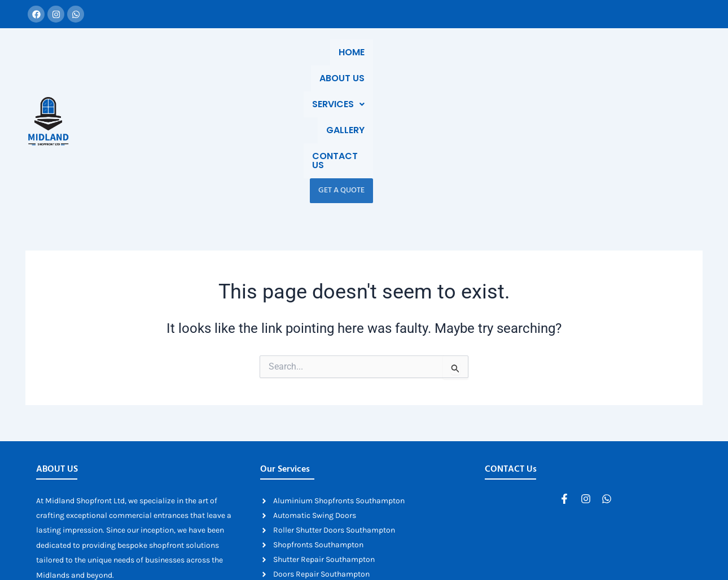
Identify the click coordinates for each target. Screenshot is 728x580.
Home (327, 64)
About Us (380, 64)
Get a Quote (644, 64)
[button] (446, 64)
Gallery (508, 64)
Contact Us (574, 64)
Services (446, 64)
